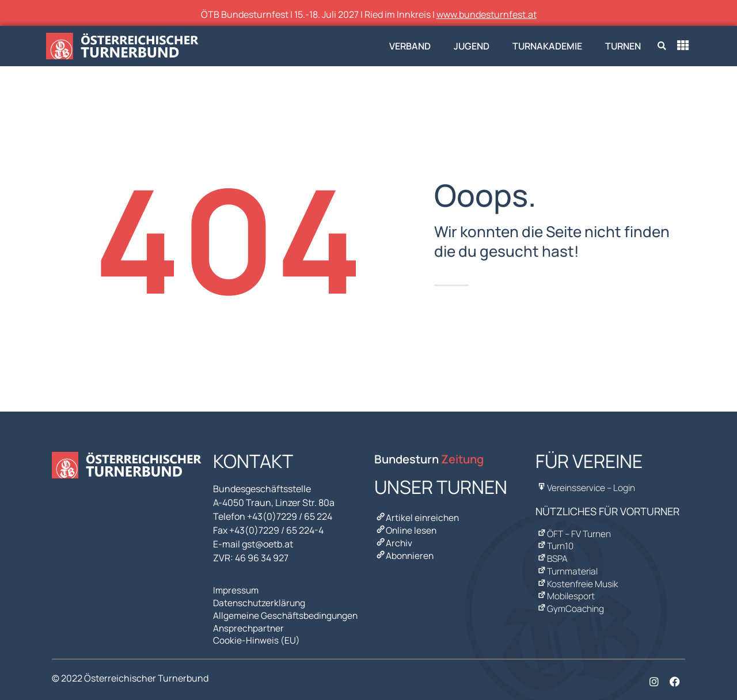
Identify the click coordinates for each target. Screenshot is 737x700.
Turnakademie (547, 46)
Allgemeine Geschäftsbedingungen (288, 613)
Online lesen (407, 529)
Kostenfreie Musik (578, 579)
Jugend (472, 46)
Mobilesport (565, 590)
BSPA (552, 556)
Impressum (237, 590)
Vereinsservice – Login (586, 488)
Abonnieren (405, 552)
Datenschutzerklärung (261, 602)
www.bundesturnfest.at (487, 14)
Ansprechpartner (249, 625)
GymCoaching (570, 602)
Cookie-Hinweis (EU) (257, 636)
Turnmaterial (567, 567)
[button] (662, 46)
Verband (410, 46)
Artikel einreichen (417, 518)
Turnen (623, 46)
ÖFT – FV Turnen (574, 532)
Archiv (394, 541)
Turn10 (555, 544)
